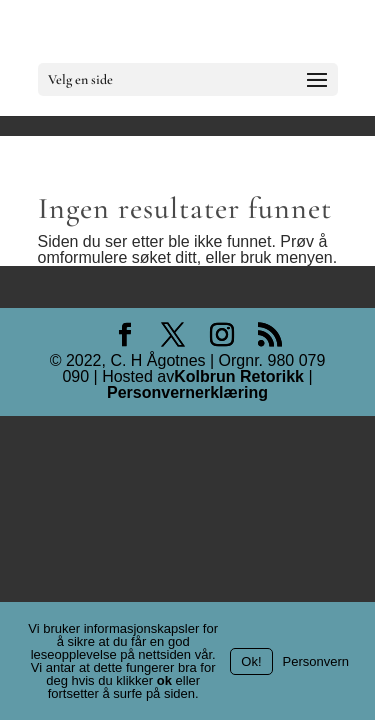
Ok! (251, 661)
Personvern (316, 661)
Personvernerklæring (187, 393)
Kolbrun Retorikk (239, 377)
